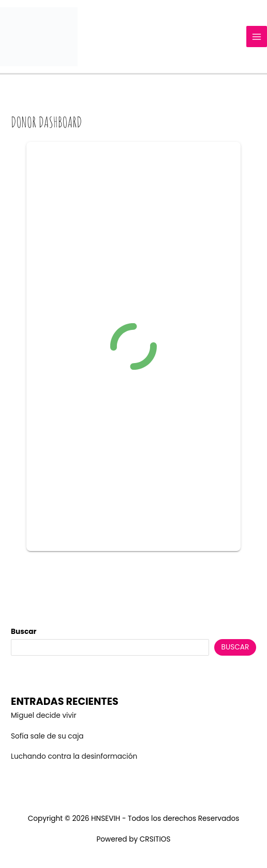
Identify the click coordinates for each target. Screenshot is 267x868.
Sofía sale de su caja (47, 736)
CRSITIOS (155, 839)
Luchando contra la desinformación (74, 756)
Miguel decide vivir (44, 715)
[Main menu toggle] (257, 37)
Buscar (24, 632)
